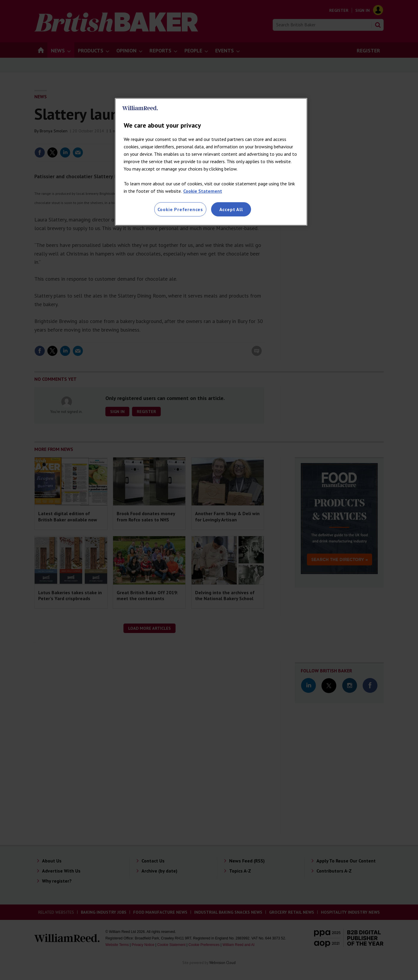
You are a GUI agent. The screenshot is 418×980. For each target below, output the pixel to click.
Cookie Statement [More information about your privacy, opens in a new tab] (203, 191)
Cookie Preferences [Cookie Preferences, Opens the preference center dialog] (180, 209)
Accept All (231, 209)
